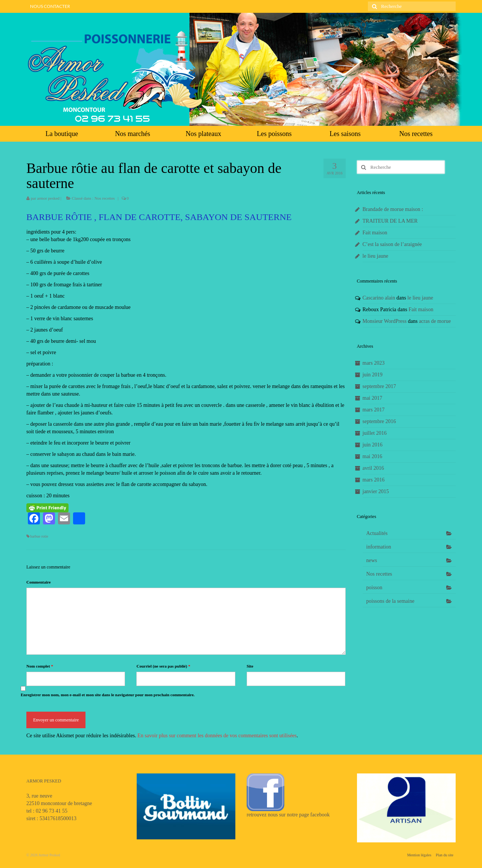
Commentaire (39, 582)
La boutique (62, 134)
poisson (374, 588)
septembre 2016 (379, 421)
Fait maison (375, 233)
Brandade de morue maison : (393, 209)
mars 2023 (374, 363)
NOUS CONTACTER (50, 6)
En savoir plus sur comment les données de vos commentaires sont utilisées (217, 736)
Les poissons (274, 134)
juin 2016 (373, 445)
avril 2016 (373, 468)
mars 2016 (374, 480)
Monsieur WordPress (385, 321)
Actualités (377, 533)
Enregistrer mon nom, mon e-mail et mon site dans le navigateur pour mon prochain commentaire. (108, 695)
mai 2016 (373, 456)
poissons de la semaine (390, 601)
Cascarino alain (379, 298)
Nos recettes (416, 134)
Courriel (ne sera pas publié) (163, 666)
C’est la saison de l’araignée (392, 244)
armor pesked (49, 198)
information (379, 547)
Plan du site (445, 855)
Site (250, 666)
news (372, 560)
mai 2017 (373, 398)
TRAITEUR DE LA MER (390, 221)
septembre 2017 (379, 386)
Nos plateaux (203, 134)
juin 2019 (373, 375)
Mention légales (419, 855)
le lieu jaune (375, 256)
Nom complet (40, 666)
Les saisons (345, 134)
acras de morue (435, 321)
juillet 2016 (375, 433)
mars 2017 (374, 410)
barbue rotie (39, 536)
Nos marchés (132, 134)
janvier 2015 (376, 491)
